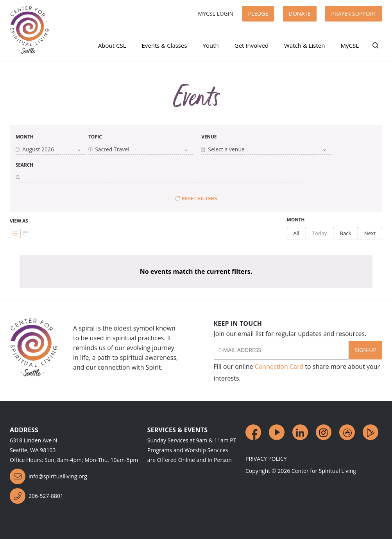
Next (370, 233)
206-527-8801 (37, 496)
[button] (51, 149)
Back (345, 233)
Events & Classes (164, 45)
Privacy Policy (266, 459)
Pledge (258, 13)
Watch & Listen (304, 45)
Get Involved (251, 45)
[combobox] (48, 149)
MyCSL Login (216, 14)
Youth (211, 45)
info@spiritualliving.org (48, 476)
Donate (300, 13)
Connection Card (279, 367)
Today (320, 233)
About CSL (112, 45)
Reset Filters (196, 198)
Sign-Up (366, 350)
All (296, 233)
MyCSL (350, 45)
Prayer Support (354, 13)
